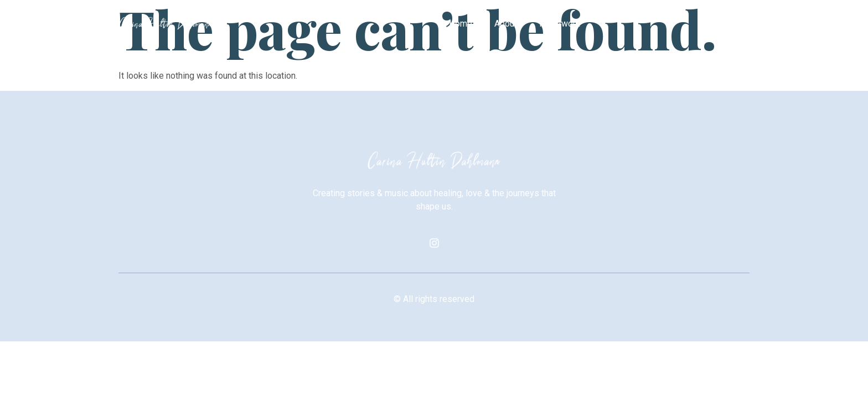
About (506, 24)
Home (461, 24)
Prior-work (560, 24)
